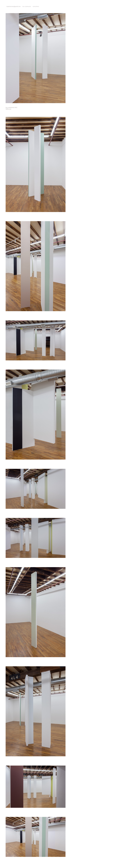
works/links (36, 6)
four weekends (27, 6)
